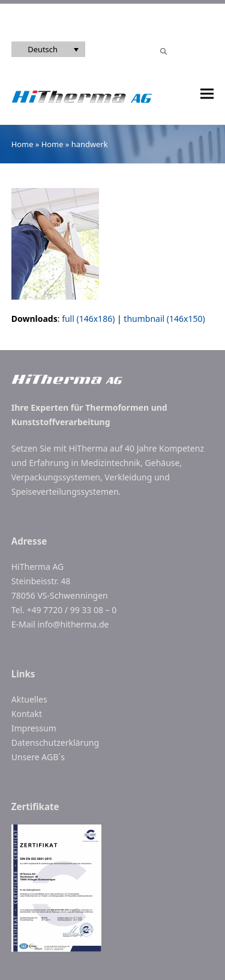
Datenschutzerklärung (55, 743)
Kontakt (27, 714)
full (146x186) (88, 319)
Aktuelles (29, 699)
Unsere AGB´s (38, 757)
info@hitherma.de (73, 624)
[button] (207, 94)
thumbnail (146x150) (164, 319)
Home (22, 144)
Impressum (34, 728)
